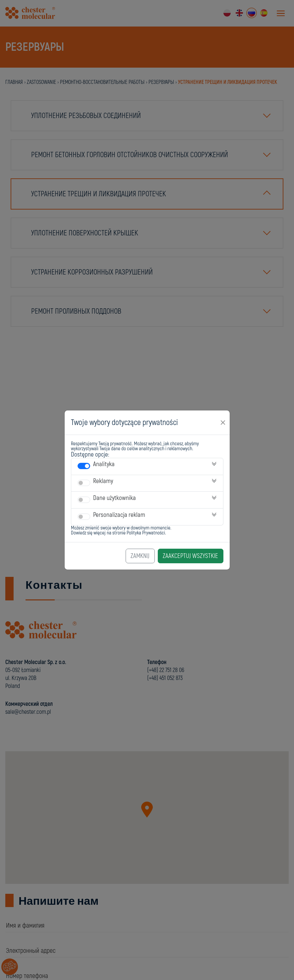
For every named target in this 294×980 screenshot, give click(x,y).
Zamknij (140, 556)
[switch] (84, 466)
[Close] (223, 422)
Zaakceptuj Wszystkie (190, 556)
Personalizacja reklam (119, 515)
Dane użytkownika (115, 498)
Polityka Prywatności (146, 533)
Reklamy (103, 481)
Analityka (104, 464)
